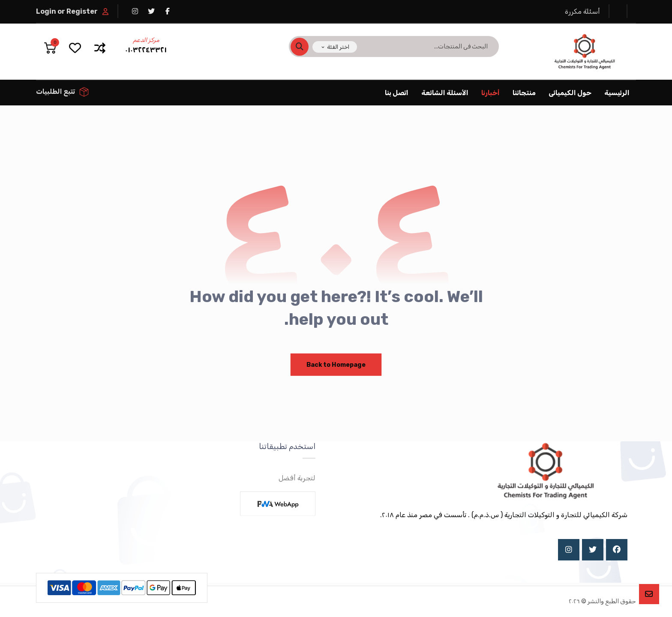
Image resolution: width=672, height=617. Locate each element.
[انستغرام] (135, 11)
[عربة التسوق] (50, 47)
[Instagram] (569, 550)
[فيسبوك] (168, 11)
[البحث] (305, 47)
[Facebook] (617, 550)
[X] (593, 550)
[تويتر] (151, 11)
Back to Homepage (336, 364)
